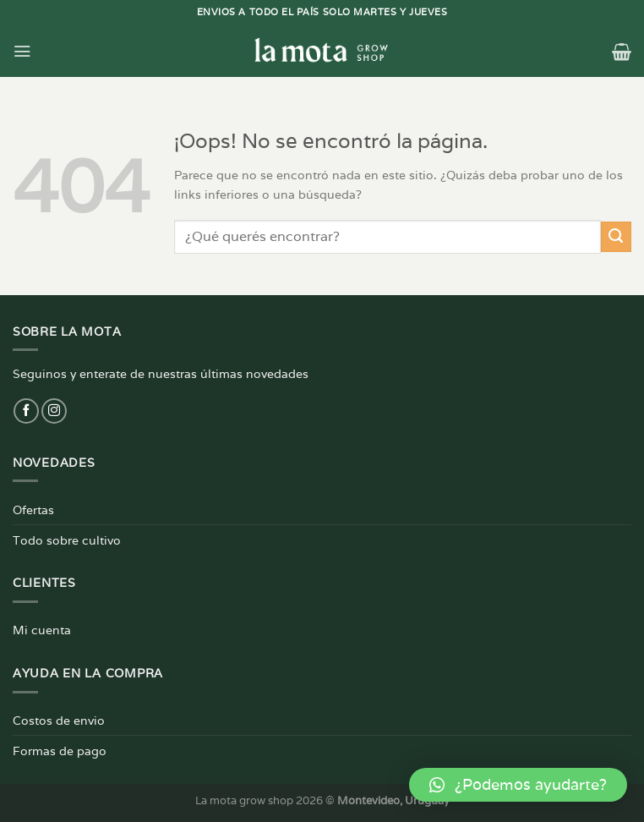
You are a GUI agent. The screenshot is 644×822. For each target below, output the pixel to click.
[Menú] (22, 51)
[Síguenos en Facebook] (26, 411)
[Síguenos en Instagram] (54, 411)
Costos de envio (59, 720)
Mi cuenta (42, 630)
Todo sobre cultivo (67, 540)
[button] (518, 785)
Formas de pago (60, 751)
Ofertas (33, 510)
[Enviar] (616, 237)
